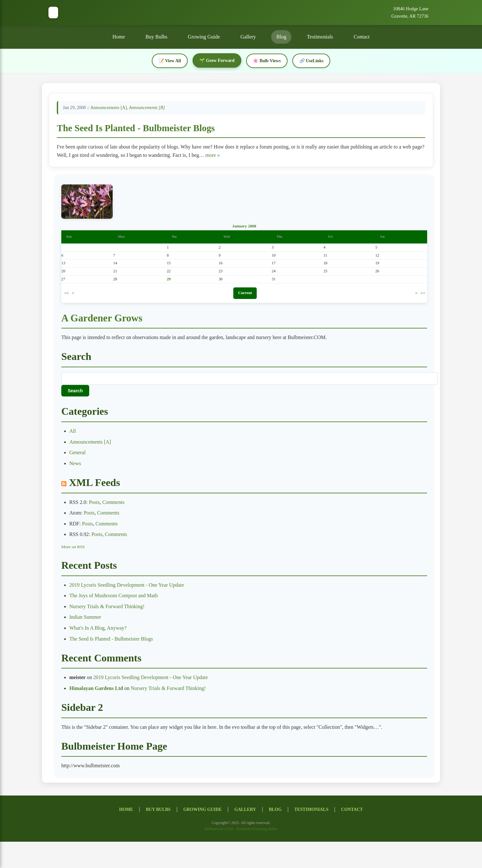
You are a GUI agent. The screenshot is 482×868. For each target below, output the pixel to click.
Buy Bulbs (156, 37)
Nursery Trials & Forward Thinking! (107, 607)
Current (245, 294)
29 (169, 280)
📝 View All (169, 61)
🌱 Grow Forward (216, 60)
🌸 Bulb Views (267, 61)
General (77, 454)
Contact (362, 37)
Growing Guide (204, 37)
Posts (94, 503)
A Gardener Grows (103, 319)
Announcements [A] (108, 108)
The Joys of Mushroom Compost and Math (114, 596)
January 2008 (244, 227)
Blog (281, 37)
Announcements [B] (147, 108)
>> (423, 294)
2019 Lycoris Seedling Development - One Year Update (127, 586)
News (75, 464)
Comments (113, 503)
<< (67, 294)
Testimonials (320, 37)
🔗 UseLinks (313, 61)
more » (213, 155)
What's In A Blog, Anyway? (98, 629)
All (73, 432)
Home (119, 37)
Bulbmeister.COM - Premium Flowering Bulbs (241, 830)
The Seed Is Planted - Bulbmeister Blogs (136, 128)
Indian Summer (85, 618)
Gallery (248, 37)
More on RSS (73, 548)
